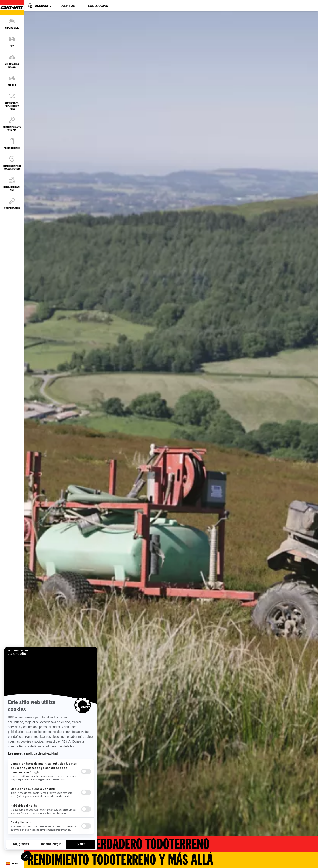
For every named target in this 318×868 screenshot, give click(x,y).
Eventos (68, 6)
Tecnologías (97, 6)
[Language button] (12, 864)
